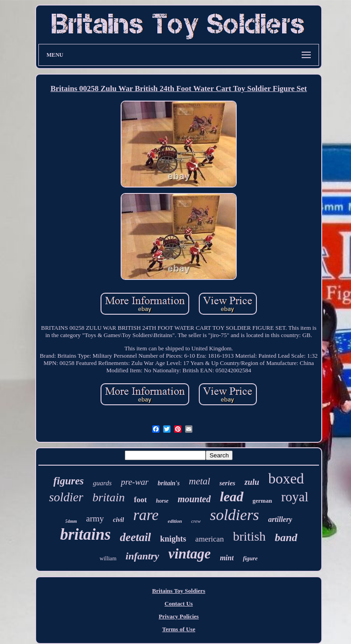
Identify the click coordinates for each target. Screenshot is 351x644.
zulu (252, 482)
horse (162, 501)
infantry (142, 556)
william (108, 558)
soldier (66, 497)
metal (199, 481)
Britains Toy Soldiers (179, 591)
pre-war (135, 482)
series (227, 483)
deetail (135, 537)
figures (69, 481)
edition (175, 521)
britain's (169, 483)
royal (295, 497)
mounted (194, 499)
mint (227, 558)
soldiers (234, 515)
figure (250, 558)
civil (118, 520)
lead (232, 496)
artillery (280, 519)
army (95, 518)
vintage (189, 554)
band (286, 537)
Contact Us (179, 604)
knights (173, 539)
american (209, 539)
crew (196, 521)
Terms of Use (179, 629)
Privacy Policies (179, 616)
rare (146, 515)
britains (85, 534)
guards (102, 483)
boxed (286, 478)
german (263, 501)
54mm (71, 521)
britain (109, 497)
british (250, 536)
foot (140, 500)
